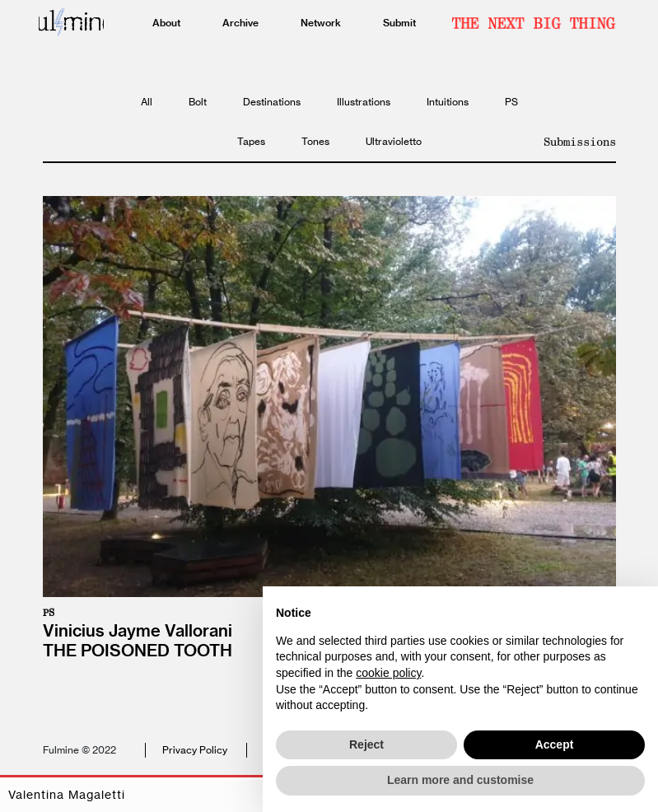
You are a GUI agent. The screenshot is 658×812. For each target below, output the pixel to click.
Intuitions (448, 102)
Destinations (272, 102)
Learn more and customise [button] (460, 780)
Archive (240, 23)
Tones (315, 141)
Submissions (580, 142)
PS (511, 102)
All (147, 102)
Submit (399, 23)
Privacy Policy (195, 750)
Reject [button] (366, 744)
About (166, 23)
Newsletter (534, 23)
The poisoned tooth (138, 650)
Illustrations (364, 102)
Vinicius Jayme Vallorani (138, 630)
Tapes (251, 141)
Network (321, 23)
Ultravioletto (394, 141)
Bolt (198, 102)
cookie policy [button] (388, 673)
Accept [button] (555, 744)
